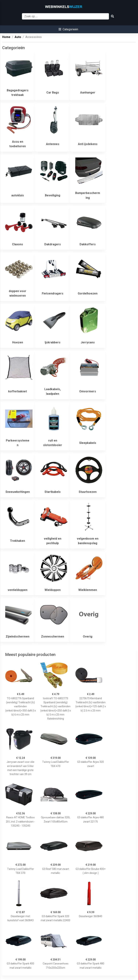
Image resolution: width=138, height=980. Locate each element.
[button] (68, 29)
